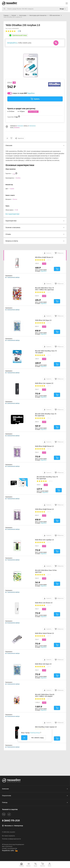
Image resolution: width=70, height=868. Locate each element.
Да (24, 738)
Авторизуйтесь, (12, 43)
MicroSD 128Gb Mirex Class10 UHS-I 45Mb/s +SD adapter (45, 695)
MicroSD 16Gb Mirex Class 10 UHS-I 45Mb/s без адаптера (44, 289)
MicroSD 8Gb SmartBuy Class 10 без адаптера (47, 478)
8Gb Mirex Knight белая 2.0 (44, 257)
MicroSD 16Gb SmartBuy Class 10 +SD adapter (46, 352)
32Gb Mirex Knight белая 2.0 (44, 509)
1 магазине (20, 126)
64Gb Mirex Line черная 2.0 (44, 383)
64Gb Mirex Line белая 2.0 (44, 603)
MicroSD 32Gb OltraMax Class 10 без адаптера (46, 415)
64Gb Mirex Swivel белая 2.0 (44, 633)
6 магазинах (32, 126)
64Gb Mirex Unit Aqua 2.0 (43, 664)
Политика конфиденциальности (11, 839)
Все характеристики (12, 214)
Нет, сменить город (37, 738)
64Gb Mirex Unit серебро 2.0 (44, 540)
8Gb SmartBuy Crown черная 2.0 (46, 727)
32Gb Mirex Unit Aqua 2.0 (43, 320)
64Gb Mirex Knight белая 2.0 (44, 446)
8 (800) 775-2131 (11, 821)
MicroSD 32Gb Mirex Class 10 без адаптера (46, 571)
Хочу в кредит (33, 112)
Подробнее (31, 93)
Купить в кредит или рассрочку (21, 109)
